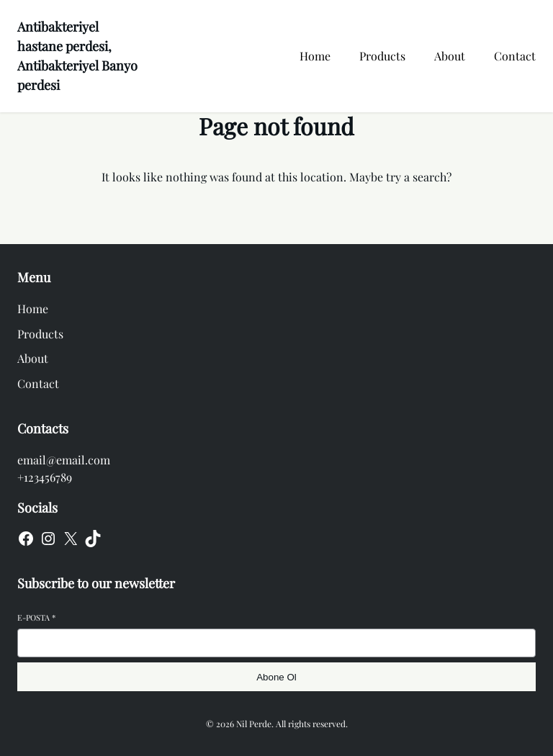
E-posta (36, 617)
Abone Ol (276, 677)
